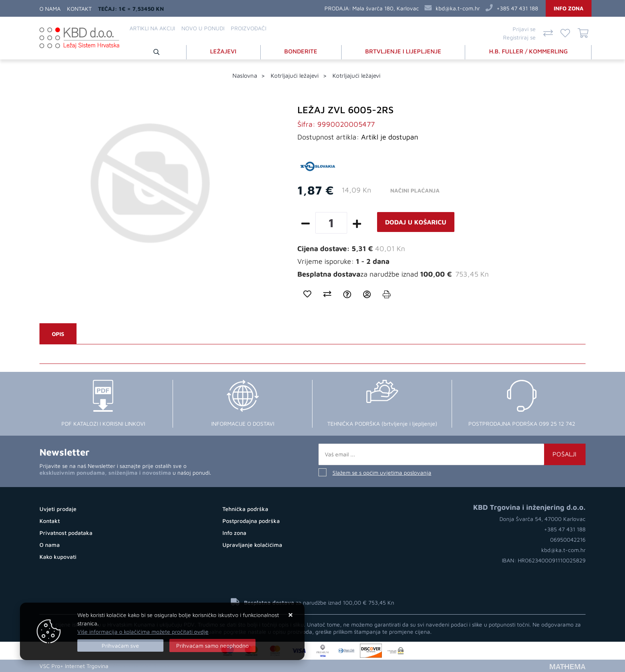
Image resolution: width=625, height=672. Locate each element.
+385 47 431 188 (517, 8)
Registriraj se (519, 37)
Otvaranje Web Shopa (141, 666)
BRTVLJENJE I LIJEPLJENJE (403, 51)
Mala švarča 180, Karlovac (386, 8)
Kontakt (79, 9)
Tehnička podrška (245, 509)
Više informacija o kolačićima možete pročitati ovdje (143, 632)
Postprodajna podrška (251, 521)
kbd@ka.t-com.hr (458, 8)
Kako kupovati (58, 557)
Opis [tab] (58, 334)
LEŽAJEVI (223, 51)
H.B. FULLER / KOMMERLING (528, 51)
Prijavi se (524, 29)
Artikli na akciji (152, 28)
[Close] (120, 645)
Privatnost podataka (66, 533)
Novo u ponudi (203, 28)
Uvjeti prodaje (58, 509)
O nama (50, 9)
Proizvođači (249, 28)
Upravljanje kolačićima (252, 545)
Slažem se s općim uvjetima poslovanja (382, 473)
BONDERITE (301, 51)
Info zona (569, 8)
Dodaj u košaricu (416, 222)
